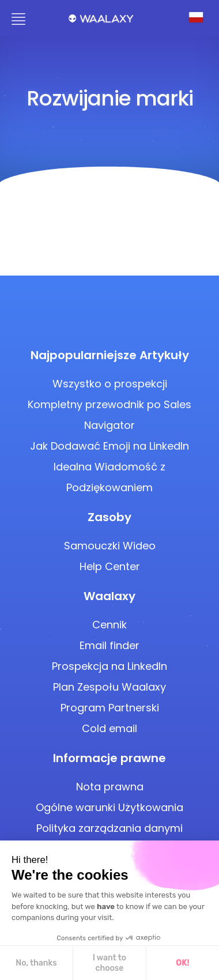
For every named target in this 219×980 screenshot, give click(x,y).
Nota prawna (110, 787)
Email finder (109, 645)
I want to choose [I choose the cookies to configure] (109, 963)
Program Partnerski (110, 708)
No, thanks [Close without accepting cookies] (36, 963)
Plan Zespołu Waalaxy (109, 687)
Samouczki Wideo (110, 546)
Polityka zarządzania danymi (109, 828)
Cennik (109, 625)
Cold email (109, 728)
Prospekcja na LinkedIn (109, 666)
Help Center (110, 566)
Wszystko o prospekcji (110, 384)
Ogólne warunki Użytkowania (109, 807)
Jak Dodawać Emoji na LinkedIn (109, 446)
